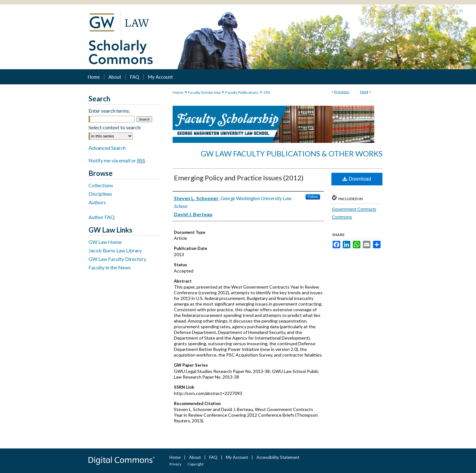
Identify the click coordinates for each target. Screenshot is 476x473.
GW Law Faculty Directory (117, 259)
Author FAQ (102, 217)
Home (178, 92)
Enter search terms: (109, 111)
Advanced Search (107, 148)
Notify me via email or (117, 160)
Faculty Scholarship (204, 92)
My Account (237, 457)
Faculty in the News (110, 267)
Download (357, 179)
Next (364, 92)
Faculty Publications (242, 92)
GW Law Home (105, 242)
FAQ (213, 457)
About (195, 457)
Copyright (195, 464)
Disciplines (100, 194)
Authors (97, 202)
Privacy (175, 464)
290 (267, 92)
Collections (101, 185)
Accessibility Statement (278, 457)
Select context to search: (115, 127)
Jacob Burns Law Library (115, 250)
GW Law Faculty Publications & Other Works (292, 153)
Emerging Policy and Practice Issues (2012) (239, 178)
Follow (313, 197)
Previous (342, 92)
